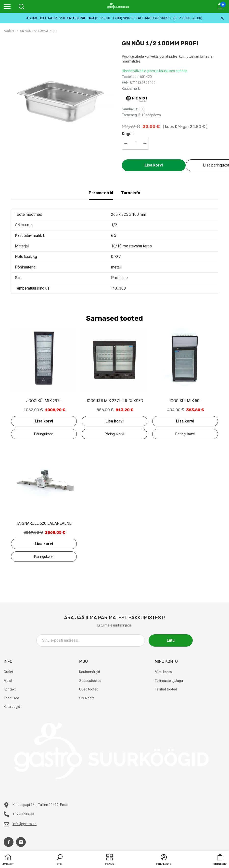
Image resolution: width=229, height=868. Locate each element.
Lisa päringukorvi (44, 434)
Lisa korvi (154, 165)
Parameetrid (101, 193)
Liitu (171, 640)
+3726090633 (23, 814)
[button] (60, 860)
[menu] (7, 6)
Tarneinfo (131, 193)
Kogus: (128, 134)
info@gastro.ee (25, 824)
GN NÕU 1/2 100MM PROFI (39, 31)
